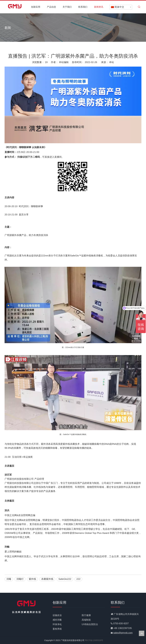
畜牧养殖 (57, 629)
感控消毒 (57, 620)
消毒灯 (20, 579)
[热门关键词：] (139, 7)
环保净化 (57, 624)
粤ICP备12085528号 (94, 640)
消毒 (9, 579)
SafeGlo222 (65, 579)
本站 (111, 62)
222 (78, 579)
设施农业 (57, 615)
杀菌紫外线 (47, 579)
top (142, 633)
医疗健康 (86, 615)
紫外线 (32, 579)
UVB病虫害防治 (90, 624)
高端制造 (86, 620)
